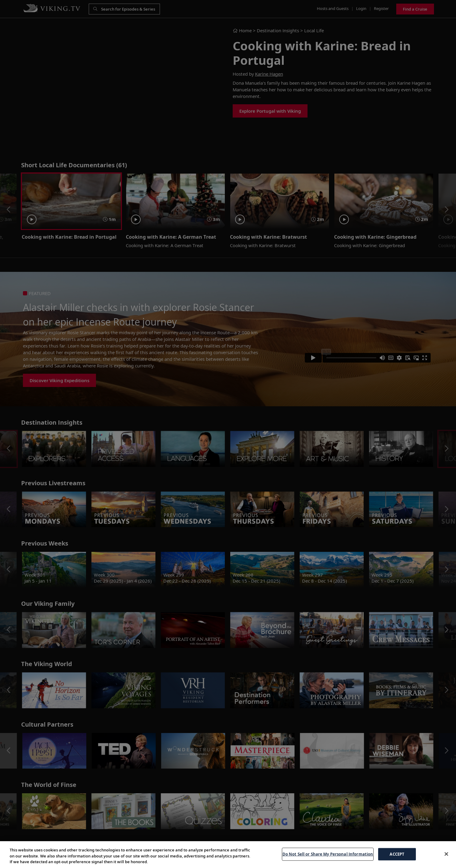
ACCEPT (397, 854)
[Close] (446, 854)
